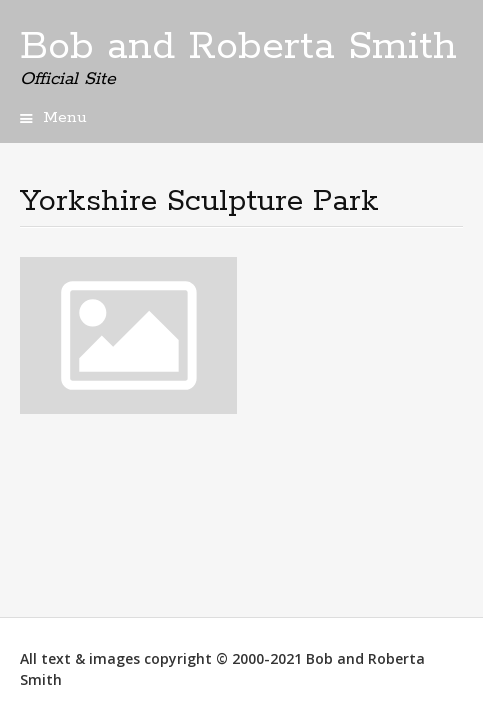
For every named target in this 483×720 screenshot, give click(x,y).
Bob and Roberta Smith (238, 47)
